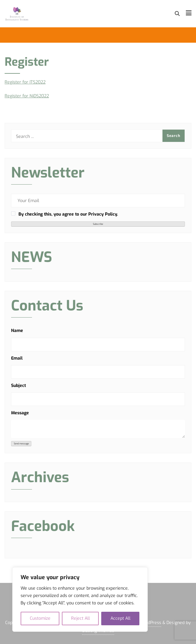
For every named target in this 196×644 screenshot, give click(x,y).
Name (17, 331)
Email (17, 358)
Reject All (80, 618)
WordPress (150, 623)
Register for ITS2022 (25, 82)
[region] (80, 599)
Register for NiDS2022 (27, 96)
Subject (18, 386)
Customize (40, 618)
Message (20, 413)
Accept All (120, 618)
